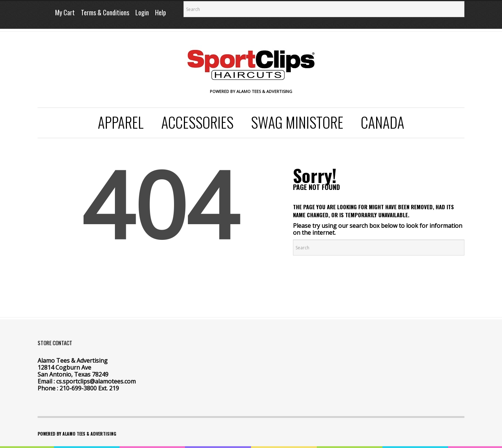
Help (161, 12)
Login (142, 12)
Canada (383, 122)
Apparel (121, 122)
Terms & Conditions (105, 12)
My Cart (65, 12)
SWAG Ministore (297, 122)
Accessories (197, 122)
